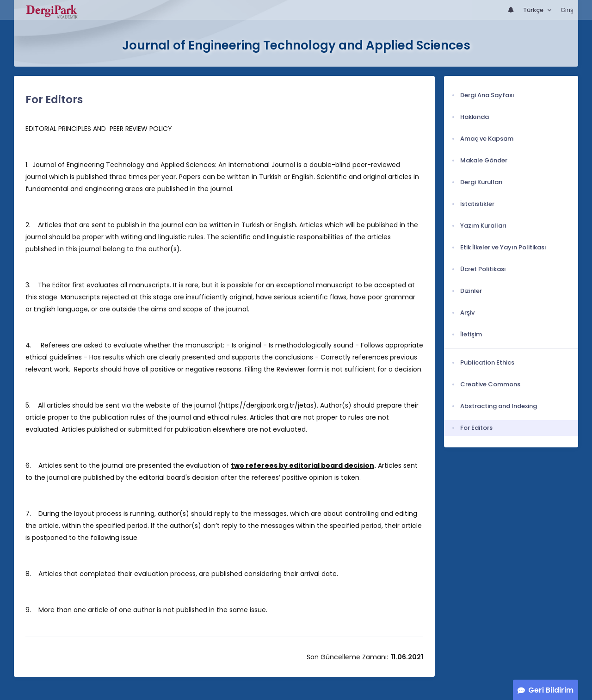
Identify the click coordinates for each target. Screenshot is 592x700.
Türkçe (534, 10)
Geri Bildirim (551, 690)
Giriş (567, 10)
